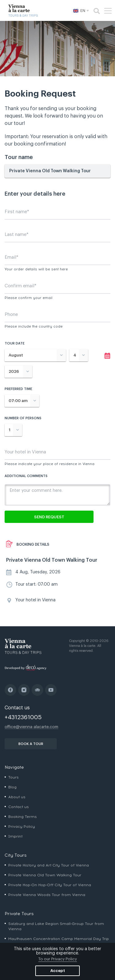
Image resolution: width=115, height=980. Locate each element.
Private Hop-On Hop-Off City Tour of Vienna (50, 885)
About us (17, 797)
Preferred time (18, 389)
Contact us (19, 807)
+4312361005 (23, 717)
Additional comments (26, 476)
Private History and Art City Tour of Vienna (49, 865)
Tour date (15, 343)
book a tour (31, 744)
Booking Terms (23, 817)
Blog (12, 787)
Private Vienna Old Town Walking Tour (45, 875)
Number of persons (23, 418)
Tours (13, 777)
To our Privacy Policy (58, 959)
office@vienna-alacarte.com (31, 727)
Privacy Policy (22, 827)
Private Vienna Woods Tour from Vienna (47, 895)
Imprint (15, 836)
